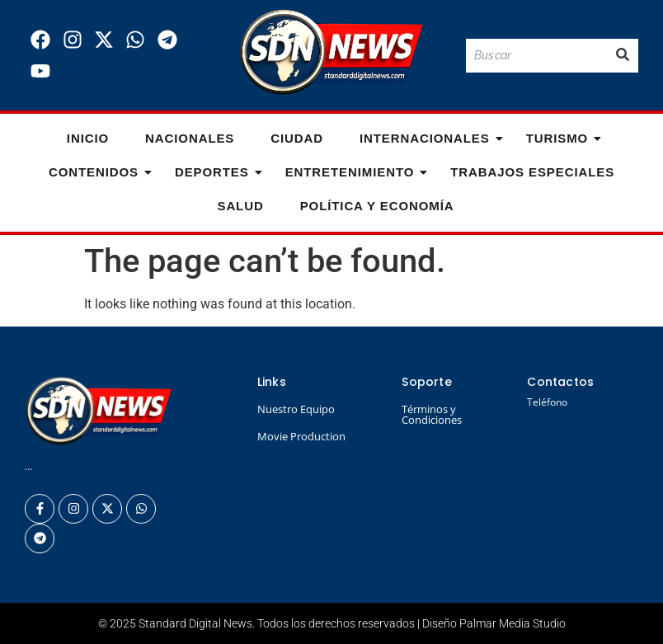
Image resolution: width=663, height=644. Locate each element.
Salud (240, 206)
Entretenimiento (355, 172)
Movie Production (301, 436)
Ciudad (297, 138)
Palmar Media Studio (513, 623)
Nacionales (190, 138)
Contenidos (99, 172)
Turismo (562, 138)
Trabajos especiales (532, 172)
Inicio (88, 138)
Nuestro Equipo (296, 409)
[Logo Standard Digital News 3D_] (331, 52)
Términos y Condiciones (432, 414)
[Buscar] (536, 56)
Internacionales (430, 138)
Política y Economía (377, 206)
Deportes (217, 172)
